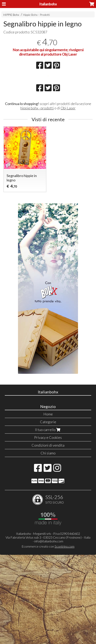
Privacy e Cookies (48, 527)
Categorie (48, 511)
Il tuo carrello (48, 519)
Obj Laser (68, 197)
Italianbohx (48, 4)
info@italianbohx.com (49, 630)
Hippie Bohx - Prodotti (36, 15)
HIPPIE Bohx (11, 15)
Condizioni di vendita (48, 534)
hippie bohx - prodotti (37, 197)
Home (48, 503)
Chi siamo (48, 542)
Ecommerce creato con (48, 635)
